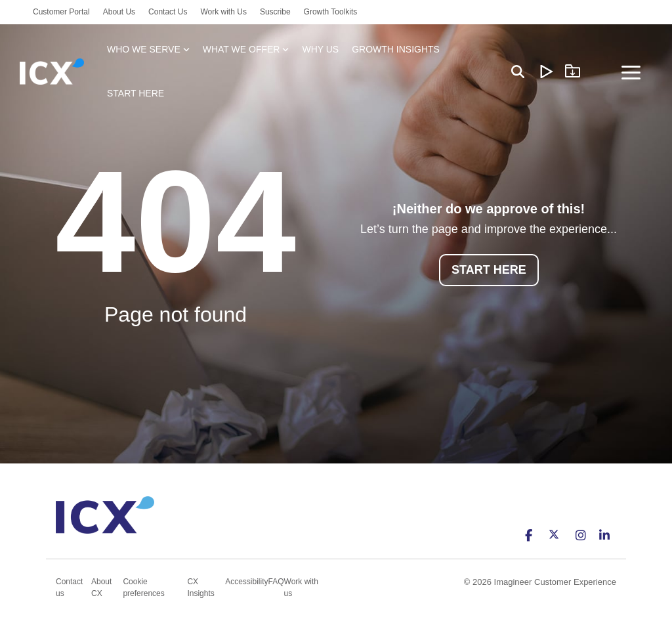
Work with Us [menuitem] (223, 12)
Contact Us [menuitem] (168, 12)
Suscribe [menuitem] (275, 12)
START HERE (136, 93)
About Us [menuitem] (119, 12)
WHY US (320, 49)
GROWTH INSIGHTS (396, 49)
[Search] (518, 72)
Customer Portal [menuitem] (61, 12)
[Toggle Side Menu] (631, 72)
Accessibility (246, 582)
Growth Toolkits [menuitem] (331, 12)
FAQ (276, 582)
